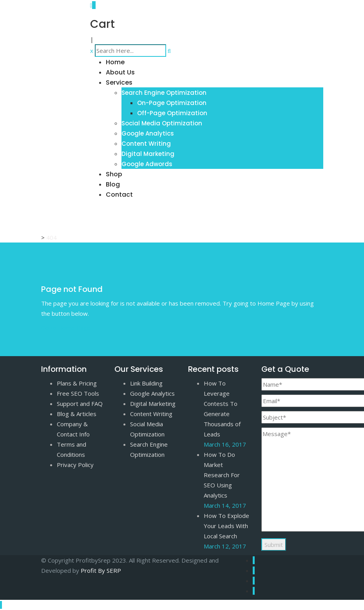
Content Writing (146, 144)
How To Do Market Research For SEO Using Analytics (222, 475)
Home (115, 62)
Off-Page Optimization (172, 113)
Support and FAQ (80, 404)
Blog (113, 184)
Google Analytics (148, 133)
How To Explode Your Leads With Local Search (226, 526)
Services (119, 82)
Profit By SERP (101, 570)
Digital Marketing (148, 154)
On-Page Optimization (172, 103)
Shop (114, 174)
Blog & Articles (77, 414)
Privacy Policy (75, 465)
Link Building (146, 383)
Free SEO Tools (78, 393)
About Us (120, 72)
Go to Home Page (66, 328)
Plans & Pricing (77, 383)
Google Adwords (147, 164)
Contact (119, 195)
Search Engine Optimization (164, 93)
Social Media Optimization (162, 123)
